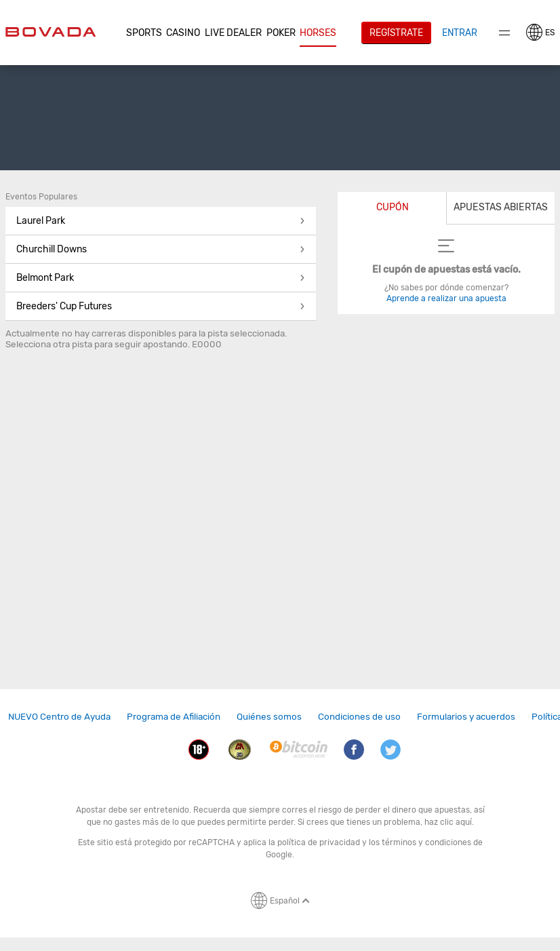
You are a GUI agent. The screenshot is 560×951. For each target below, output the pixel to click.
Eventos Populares (41, 197)
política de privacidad (319, 842)
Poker (281, 33)
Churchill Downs (161, 249)
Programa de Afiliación (174, 716)
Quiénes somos (269, 716)
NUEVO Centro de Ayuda (59, 716)
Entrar (460, 33)
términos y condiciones (426, 842)
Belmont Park (161, 278)
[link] (59, 717)
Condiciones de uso (359, 716)
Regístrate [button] (396, 33)
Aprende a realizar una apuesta (446, 298)
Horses (318, 33)
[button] (144, 33)
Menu (504, 33)
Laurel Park (161, 221)
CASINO (183, 33)
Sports (144, 33)
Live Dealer (233, 33)
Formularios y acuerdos (466, 716)
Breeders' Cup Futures (161, 306)
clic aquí (456, 822)
